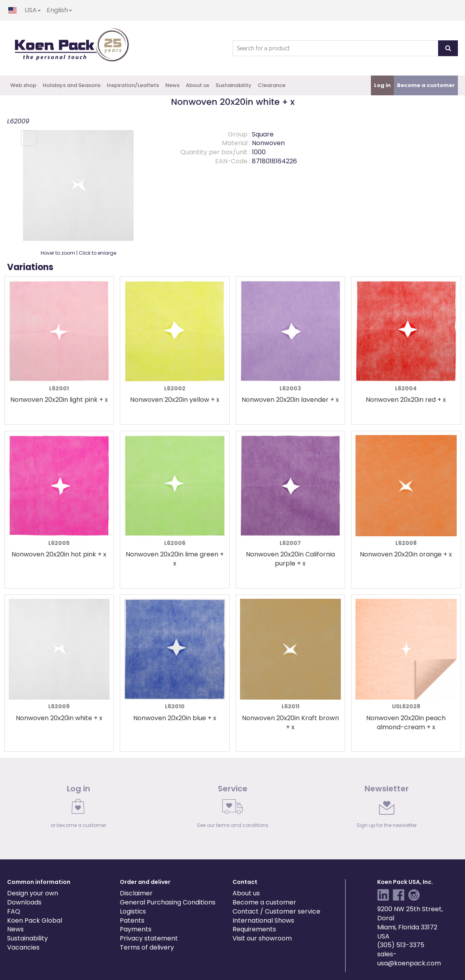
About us (198, 85)
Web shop (23, 85)
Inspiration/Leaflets (133, 85)
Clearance (272, 85)
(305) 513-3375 (401, 945)
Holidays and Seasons (72, 85)
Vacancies (23, 947)
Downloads (24, 902)
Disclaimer (136, 893)
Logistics (133, 911)
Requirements (254, 929)
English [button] (59, 10)
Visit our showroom (262, 938)
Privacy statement (149, 938)
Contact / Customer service (276, 911)
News (172, 85)
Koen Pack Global (35, 920)
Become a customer (264, 902)
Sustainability (233, 85)
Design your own (33, 893)
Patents (132, 920)
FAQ (14, 911)
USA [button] (33, 10)
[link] (78, 808)
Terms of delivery (147, 947)
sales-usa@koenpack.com (409, 959)
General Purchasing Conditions (168, 902)
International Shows (263, 920)
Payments (136, 929)
